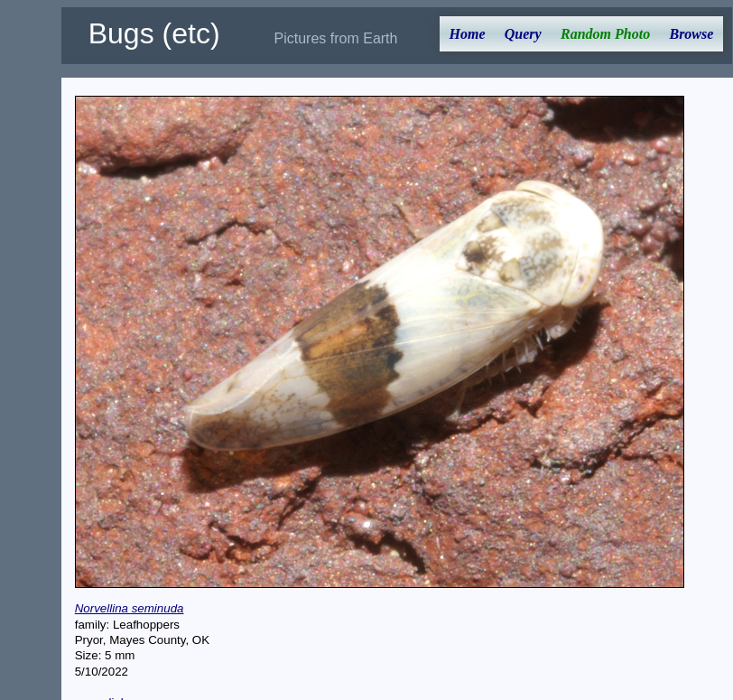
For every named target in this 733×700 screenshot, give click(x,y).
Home (468, 34)
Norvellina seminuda (130, 608)
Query (523, 34)
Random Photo (605, 34)
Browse (691, 34)
